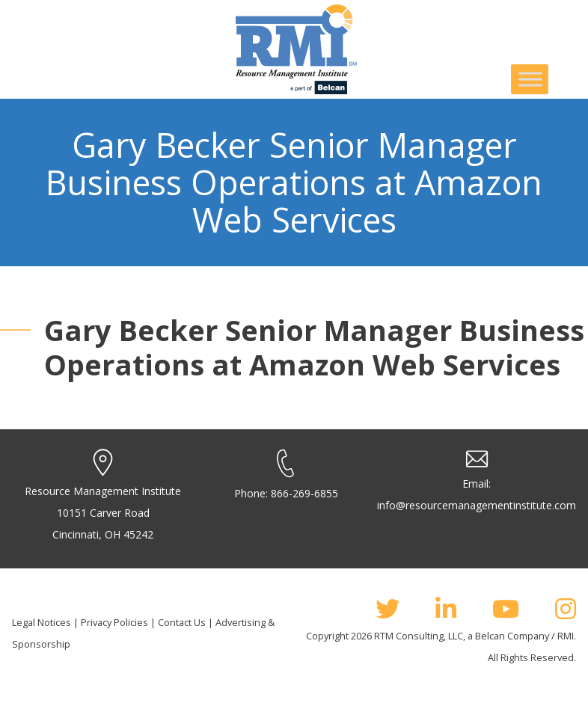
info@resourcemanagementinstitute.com (477, 505)
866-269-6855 (304, 493)
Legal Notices (42, 622)
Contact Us (182, 622)
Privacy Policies (114, 622)
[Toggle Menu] (530, 79)
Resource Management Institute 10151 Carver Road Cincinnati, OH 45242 (103, 513)
